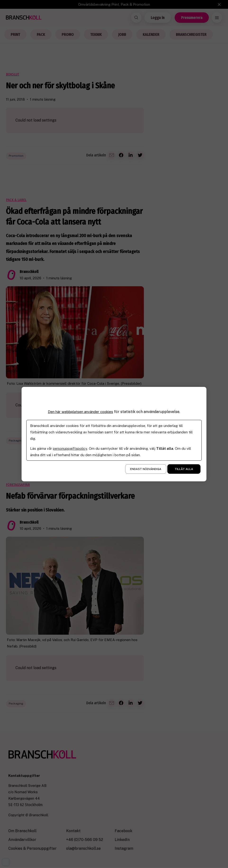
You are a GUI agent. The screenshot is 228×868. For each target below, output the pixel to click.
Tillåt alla (184, 469)
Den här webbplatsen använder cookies (81, 411)
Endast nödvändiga (146, 469)
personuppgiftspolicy (70, 448)
